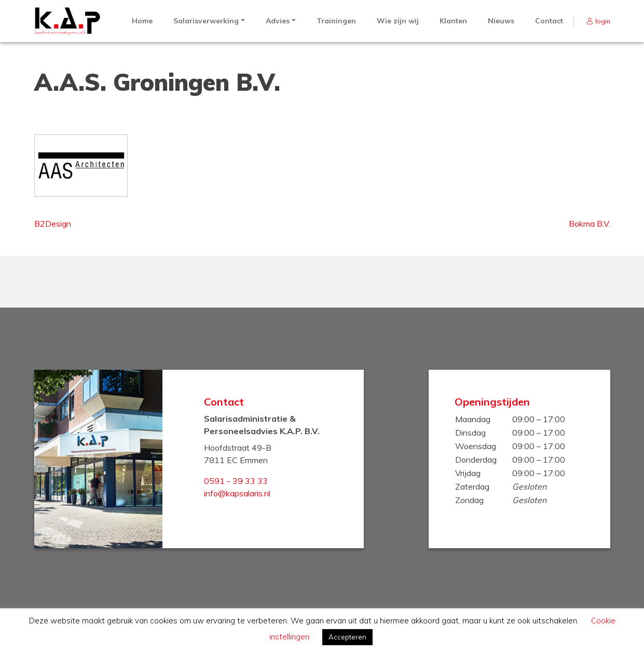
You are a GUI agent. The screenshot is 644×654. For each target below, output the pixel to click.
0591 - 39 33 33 (236, 481)
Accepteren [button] (347, 637)
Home (142, 21)
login (603, 21)
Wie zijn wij (398, 21)
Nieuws (501, 21)
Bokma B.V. (590, 224)
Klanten (453, 21)
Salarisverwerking (206, 21)
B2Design (53, 224)
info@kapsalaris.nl (237, 493)
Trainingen (336, 21)
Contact (549, 21)
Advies (278, 21)
